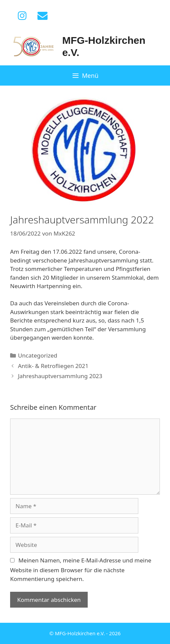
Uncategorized (38, 355)
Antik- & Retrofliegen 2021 (53, 366)
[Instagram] (22, 16)
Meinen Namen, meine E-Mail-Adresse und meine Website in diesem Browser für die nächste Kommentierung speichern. (81, 570)
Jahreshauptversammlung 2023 (60, 376)
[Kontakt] (42, 16)
